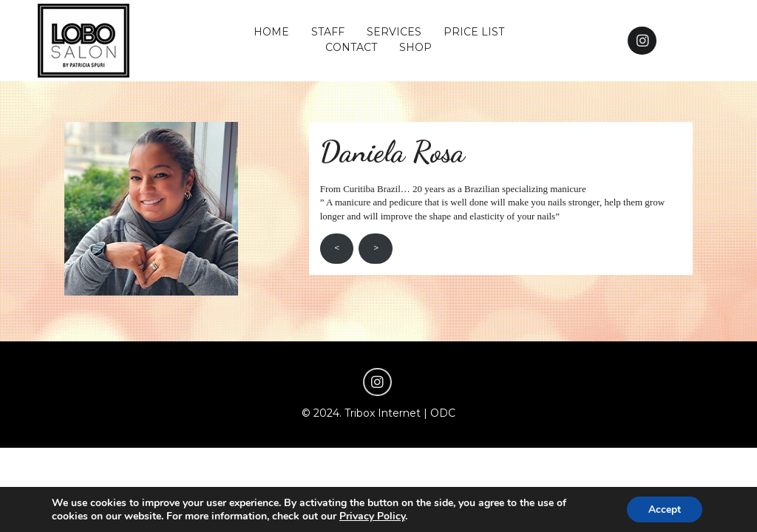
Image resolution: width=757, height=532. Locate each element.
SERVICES (394, 32)
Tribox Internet (383, 413)
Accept (664, 509)
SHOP (415, 47)
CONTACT (351, 47)
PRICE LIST (474, 32)
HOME (271, 32)
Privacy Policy (372, 515)
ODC (443, 413)
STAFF (328, 32)
